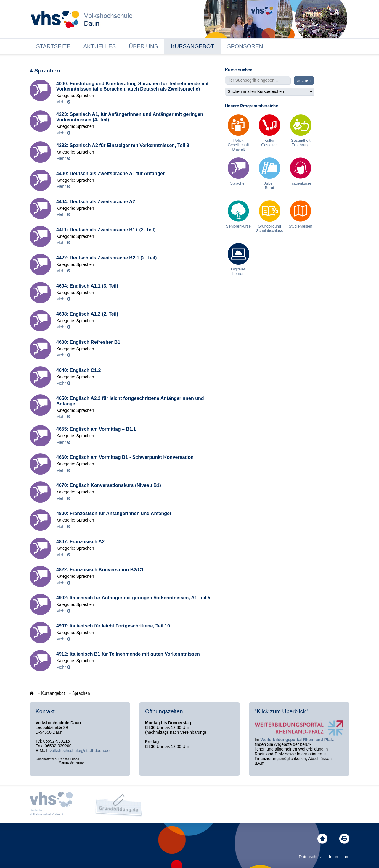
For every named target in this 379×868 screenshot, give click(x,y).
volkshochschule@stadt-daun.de (80, 751)
